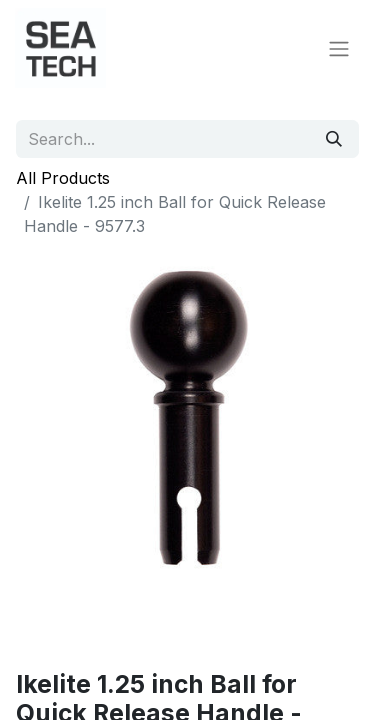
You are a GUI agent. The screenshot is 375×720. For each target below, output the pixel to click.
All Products (63, 178)
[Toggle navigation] (339, 48)
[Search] (334, 139)
